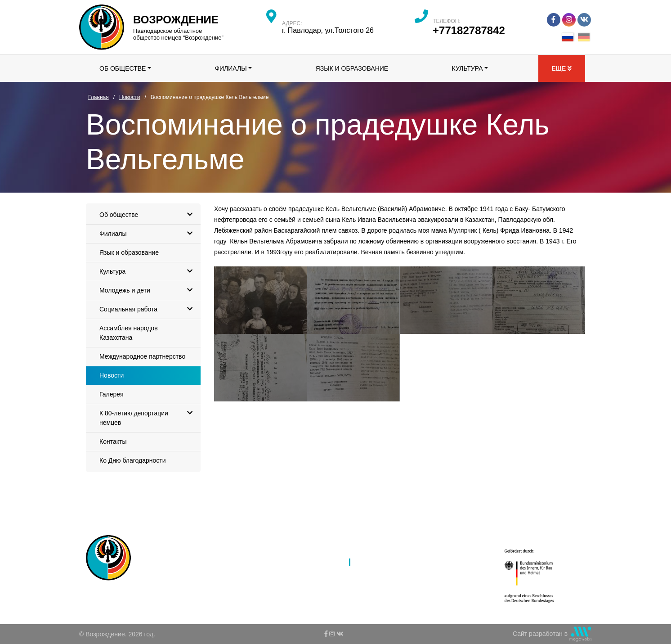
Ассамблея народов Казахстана (129, 333)
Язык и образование (352, 68)
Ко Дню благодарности (133, 460)
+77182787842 (469, 30)
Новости (112, 375)
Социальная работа (148, 309)
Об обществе (148, 215)
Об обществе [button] (123, 68)
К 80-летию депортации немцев (148, 415)
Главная (275, 539)
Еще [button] (562, 68)
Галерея (112, 394)
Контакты (113, 441)
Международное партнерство (142, 356)
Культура (148, 272)
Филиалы (148, 234)
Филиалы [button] (230, 68)
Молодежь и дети (148, 290)
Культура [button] (467, 68)
